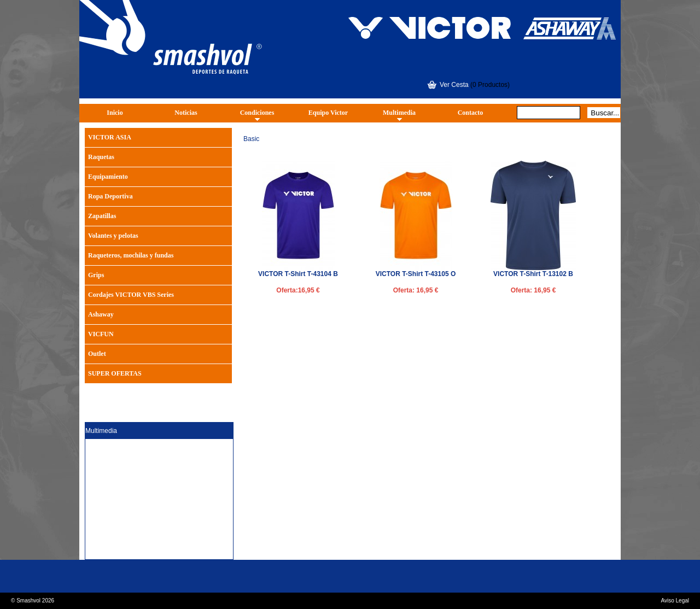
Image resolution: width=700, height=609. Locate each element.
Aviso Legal (675, 601)
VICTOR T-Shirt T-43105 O (416, 274)
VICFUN (101, 334)
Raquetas (101, 157)
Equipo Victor (328, 113)
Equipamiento (108, 177)
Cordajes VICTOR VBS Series (131, 295)
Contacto (471, 113)
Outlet (97, 354)
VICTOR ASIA (110, 137)
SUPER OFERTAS (115, 373)
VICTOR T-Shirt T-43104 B (298, 274)
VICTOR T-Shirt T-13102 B (533, 274)
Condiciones (257, 113)
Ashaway (101, 314)
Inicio (115, 113)
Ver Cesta (454, 85)
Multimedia (399, 113)
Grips (96, 275)
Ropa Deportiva (110, 196)
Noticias (186, 113)
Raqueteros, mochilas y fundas (131, 255)
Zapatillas (102, 216)
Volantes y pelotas (113, 236)
